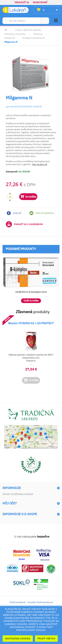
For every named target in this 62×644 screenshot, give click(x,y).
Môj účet (10, 503)
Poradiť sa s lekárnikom (24, 224)
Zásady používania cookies (18, 494)
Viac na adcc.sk (40, 164)
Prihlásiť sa (22, 2)
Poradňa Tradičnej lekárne (40, 602)
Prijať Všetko (46, 639)
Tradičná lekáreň (17, 602)
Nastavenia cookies (18, 639)
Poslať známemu (42, 213)
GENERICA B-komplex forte (31, 292)
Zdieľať (14, 213)
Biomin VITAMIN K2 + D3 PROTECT (31, 323)
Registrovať (40, 2)
